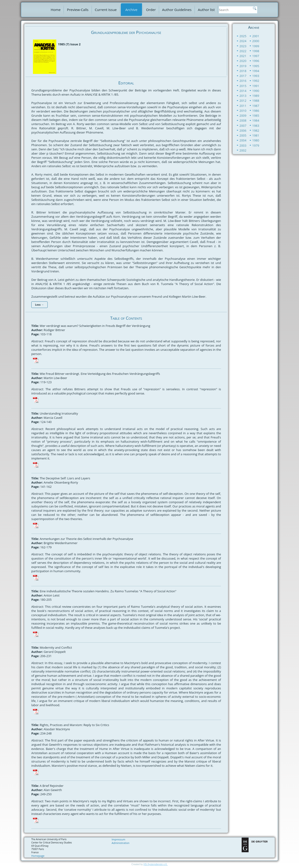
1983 (256, 126)
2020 (243, 61)
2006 (243, 130)
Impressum (118, 839)
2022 (243, 51)
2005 (243, 135)
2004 (243, 140)
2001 (256, 36)
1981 (256, 135)
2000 (256, 41)
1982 (256, 130)
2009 (243, 116)
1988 (256, 101)
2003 (243, 145)
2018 (243, 71)
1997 (256, 56)
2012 (243, 101)
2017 (243, 76)
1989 (256, 96)
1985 (256, 116)
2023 (243, 46)
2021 (243, 56)
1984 (256, 120)
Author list (206, 10)
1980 (256, 140)
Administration (121, 843)
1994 (256, 71)
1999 (256, 46)
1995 (256, 66)
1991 (256, 86)
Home (56, 10)
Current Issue (106, 10)
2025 (243, 36)
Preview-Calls (78, 10)
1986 (256, 111)
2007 (243, 126)
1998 (256, 51)
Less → (39, 305)
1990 (256, 91)
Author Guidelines (177, 10)
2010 (243, 111)
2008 (243, 120)
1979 (256, 145)
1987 (256, 106)
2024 (243, 41)
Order (151, 10)
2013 (243, 96)
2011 (243, 106)
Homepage (38, 856)
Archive (132, 10)
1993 (256, 76)
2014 (243, 91)
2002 (243, 150)
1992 (256, 81)
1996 (256, 61)
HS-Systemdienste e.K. (155, 864)
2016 (243, 81)
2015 (243, 86)
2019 (243, 66)
